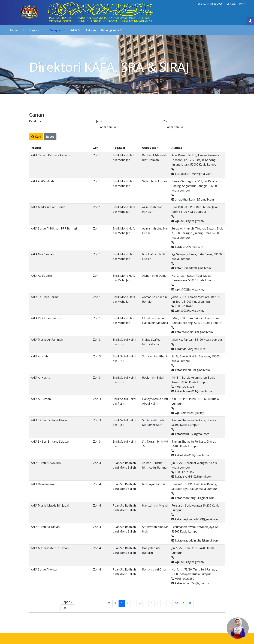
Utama (13, 30)
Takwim (91, 30)
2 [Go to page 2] (128, 603)
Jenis (99, 121)
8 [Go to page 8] (164, 603)
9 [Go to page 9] (170, 603)
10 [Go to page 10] (176, 603)
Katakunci (36, 121)
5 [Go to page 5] (146, 603)
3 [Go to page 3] (134, 603)
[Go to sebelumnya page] (183, 603)
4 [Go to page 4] (140, 603)
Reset (50, 137)
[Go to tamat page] (190, 603)
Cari (36, 137)
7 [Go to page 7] (158, 603)
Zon (166, 121)
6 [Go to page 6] (152, 603)
